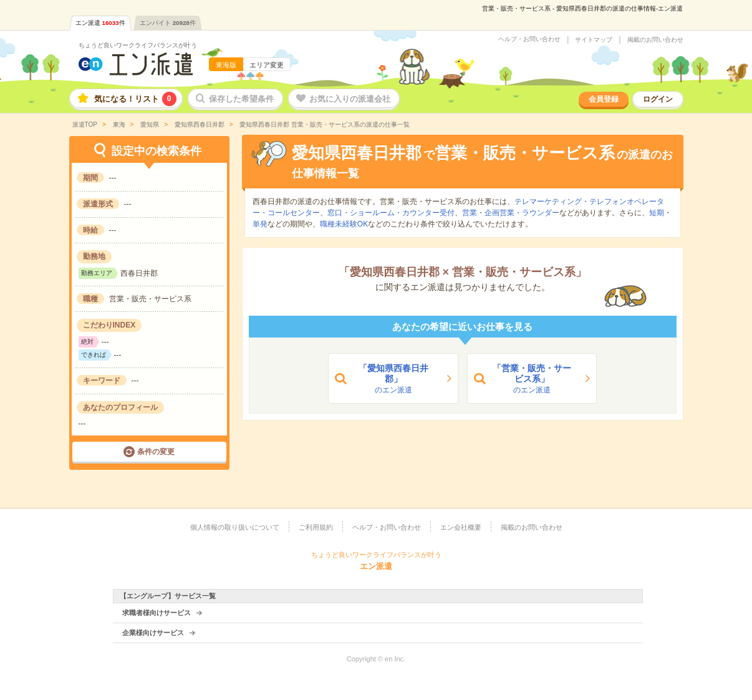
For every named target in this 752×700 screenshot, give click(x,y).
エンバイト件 (168, 23)
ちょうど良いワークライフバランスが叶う (138, 45)
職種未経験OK (344, 224)
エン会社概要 (461, 527)
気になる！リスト (135, 99)
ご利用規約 (316, 527)
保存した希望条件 (241, 99)
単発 (260, 224)
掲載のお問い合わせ (655, 40)
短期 (657, 213)
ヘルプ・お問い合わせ (529, 39)
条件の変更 (156, 452)
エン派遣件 (100, 23)
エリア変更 (267, 65)
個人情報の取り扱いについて (235, 527)
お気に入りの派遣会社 (350, 99)
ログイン (658, 99)
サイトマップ (594, 40)
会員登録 (604, 99)
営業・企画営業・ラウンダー (511, 213)
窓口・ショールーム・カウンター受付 (391, 213)
